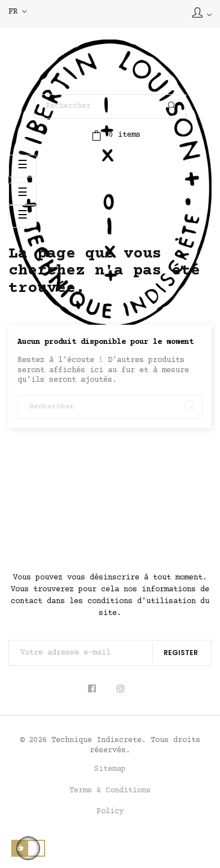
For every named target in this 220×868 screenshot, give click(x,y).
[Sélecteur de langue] (17, 12)
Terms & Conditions (110, 791)
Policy (110, 812)
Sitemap (110, 769)
